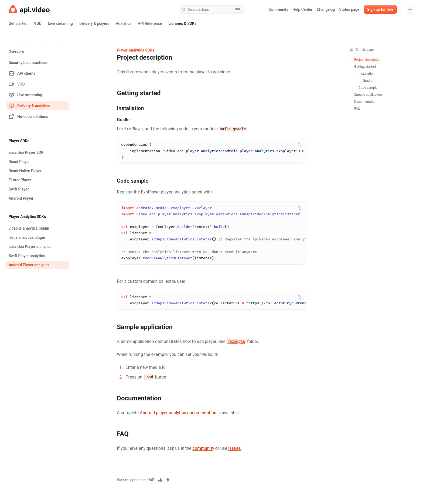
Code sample (368, 88)
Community (278, 9)
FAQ (357, 109)
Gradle (368, 81)
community (203, 452)
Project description (368, 60)
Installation (366, 74)
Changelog (326, 9)
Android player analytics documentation (178, 416)
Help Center (302, 9)
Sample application (368, 95)
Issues (235, 452)
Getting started (365, 67)
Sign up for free (380, 9)
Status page (349, 9)
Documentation (365, 102)
